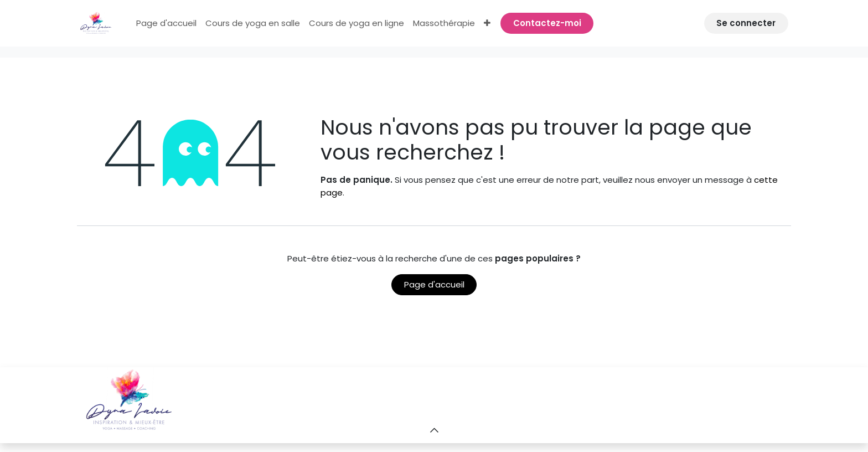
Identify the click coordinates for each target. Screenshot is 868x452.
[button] (434, 430)
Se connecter (746, 23)
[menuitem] (166, 24)
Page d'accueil (434, 284)
